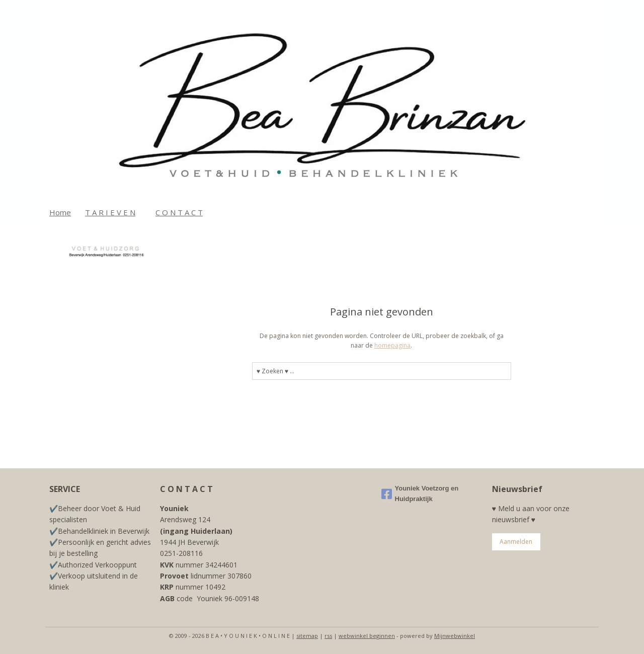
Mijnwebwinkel (455, 636)
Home (60, 212)
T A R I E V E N (110, 212)
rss (328, 636)
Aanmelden (516, 542)
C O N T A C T (179, 212)
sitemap (307, 636)
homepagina (392, 345)
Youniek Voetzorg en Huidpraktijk (420, 494)
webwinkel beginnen (367, 636)
